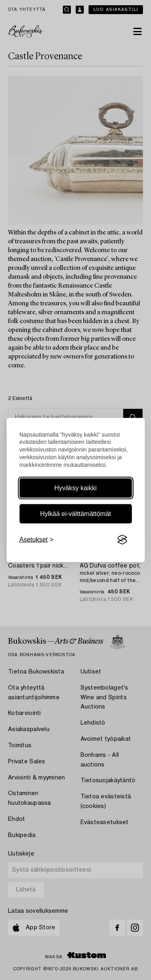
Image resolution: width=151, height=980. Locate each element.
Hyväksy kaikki (75, 488)
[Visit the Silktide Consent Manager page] (122, 540)
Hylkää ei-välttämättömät (75, 514)
